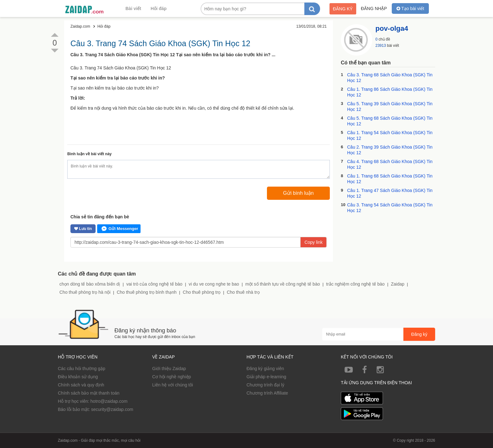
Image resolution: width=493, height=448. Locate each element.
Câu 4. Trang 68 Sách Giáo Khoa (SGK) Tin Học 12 (390, 164)
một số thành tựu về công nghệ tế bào (283, 284)
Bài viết (133, 8)
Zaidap (398, 284)
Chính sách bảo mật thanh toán (89, 393)
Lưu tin (83, 229)
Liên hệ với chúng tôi (173, 385)
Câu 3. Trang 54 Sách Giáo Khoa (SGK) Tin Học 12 (390, 208)
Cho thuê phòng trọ (202, 292)
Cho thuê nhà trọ (243, 292)
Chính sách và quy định (81, 385)
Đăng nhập (374, 8)
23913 (381, 46)
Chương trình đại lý (265, 385)
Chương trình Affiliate (267, 393)
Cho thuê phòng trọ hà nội (85, 292)
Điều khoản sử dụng (78, 377)
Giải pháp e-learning (266, 377)
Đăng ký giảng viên (265, 369)
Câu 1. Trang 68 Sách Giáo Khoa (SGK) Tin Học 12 (390, 179)
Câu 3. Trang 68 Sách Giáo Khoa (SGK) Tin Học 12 (390, 78)
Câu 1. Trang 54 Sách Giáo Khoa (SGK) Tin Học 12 (390, 135)
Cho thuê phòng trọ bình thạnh (147, 292)
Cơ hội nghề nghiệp (172, 377)
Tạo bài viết (410, 8)
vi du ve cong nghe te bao (214, 284)
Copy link (313, 242)
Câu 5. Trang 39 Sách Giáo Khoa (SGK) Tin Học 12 (390, 107)
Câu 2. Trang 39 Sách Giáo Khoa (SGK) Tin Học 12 (390, 150)
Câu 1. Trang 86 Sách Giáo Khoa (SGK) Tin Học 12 (390, 92)
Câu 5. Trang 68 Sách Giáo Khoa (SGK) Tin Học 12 (390, 121)
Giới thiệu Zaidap (169, 369)
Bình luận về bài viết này (89, 154)
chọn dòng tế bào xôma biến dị (90, 284)
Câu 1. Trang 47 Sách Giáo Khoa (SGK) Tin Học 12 (390, 193)
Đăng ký (343, 9)
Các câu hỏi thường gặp (82, 369)
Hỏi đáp (159, 8)
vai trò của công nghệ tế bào (154, 284)
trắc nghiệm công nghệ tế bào (355, 284)
